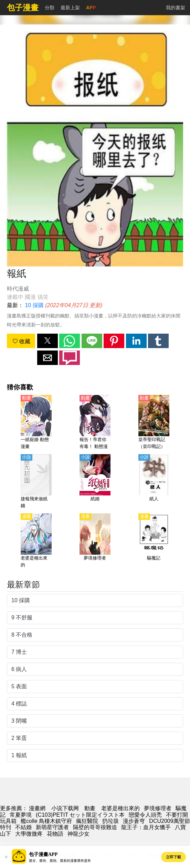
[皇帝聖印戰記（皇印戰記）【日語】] (154, 422)
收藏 (21, 341)
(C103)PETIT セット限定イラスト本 (80, 815)
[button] (47, 341)
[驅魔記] (154, 541)
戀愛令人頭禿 (145, 815)
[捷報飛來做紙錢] (36, 482)
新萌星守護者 (52, 827)
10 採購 (34, 305)
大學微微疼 (29, 834)
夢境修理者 (158, 808)
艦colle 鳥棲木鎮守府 (46, 821)
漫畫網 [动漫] (37, 808)
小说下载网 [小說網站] (65, 808)
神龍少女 (78, 834)
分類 (50, 8)
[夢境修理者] (95, 541)
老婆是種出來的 (120, 808)
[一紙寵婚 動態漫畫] (36, 422)
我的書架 (176, 8)
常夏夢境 (21, 815)
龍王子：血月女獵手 (146, 827)
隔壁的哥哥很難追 (95, 827)
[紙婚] (95, 482)
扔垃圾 (110, 821)
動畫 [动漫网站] (90, 808)
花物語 (55, 834)
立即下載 (173, 857)
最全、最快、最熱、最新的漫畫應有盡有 (60, 861)
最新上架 (70, 8)
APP (91, 8)
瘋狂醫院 (87, 821)
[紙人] (154, 482)
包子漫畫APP (43, 854)
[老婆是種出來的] (36, 541)
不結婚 (23, 827)
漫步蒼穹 (134, 821)
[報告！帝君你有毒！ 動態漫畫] (95, 422)
